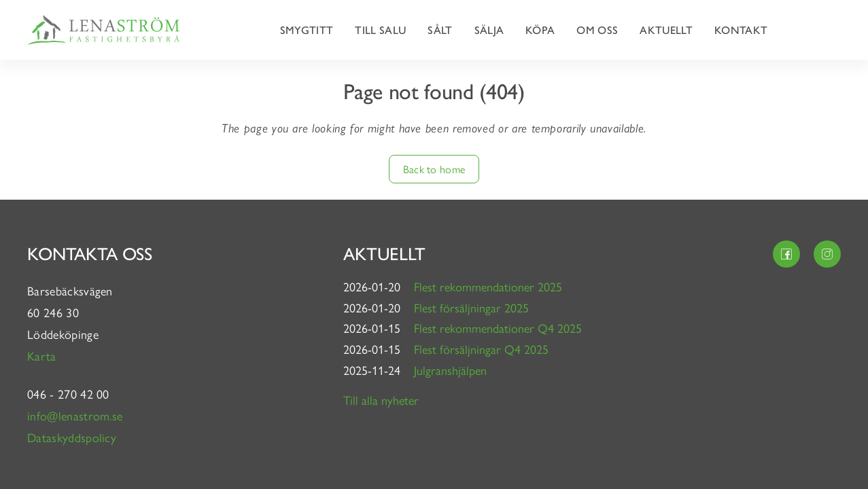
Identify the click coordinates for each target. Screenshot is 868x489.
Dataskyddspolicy (72, 437)
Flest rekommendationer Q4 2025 (498, 328)
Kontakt (741, 30)
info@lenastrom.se (75, 415)
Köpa (540, 30)
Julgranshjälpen (450, 370)
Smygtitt (307, 30)
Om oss (597, 30)
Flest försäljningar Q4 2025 (481, 349)
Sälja (489, 30)
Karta (44, 356)
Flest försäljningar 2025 (471, 307)
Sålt (440, 30)
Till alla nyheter (381, 400)
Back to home (434, 169)
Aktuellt (666, 30)
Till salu (380, 30)
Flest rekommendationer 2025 (488, 286)
